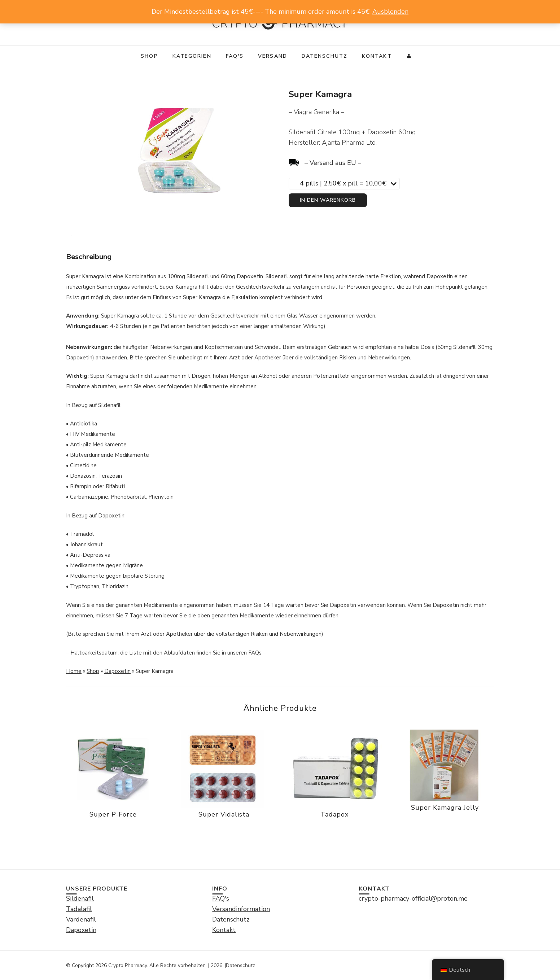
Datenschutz (325, 56)
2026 (216, 965)
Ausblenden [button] (390, 12)
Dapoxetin (117, 671)
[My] (409, 56)
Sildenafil (80, 898)
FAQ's (235, 56)
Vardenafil (81, 919)
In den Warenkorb (328, 200)
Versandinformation (241, 909)
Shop (149, 56)
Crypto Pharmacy (128, 965)
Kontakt (377, 56)
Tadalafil (79, 909)
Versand (273, 56)
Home (74, 671)
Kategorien (192, 56)
